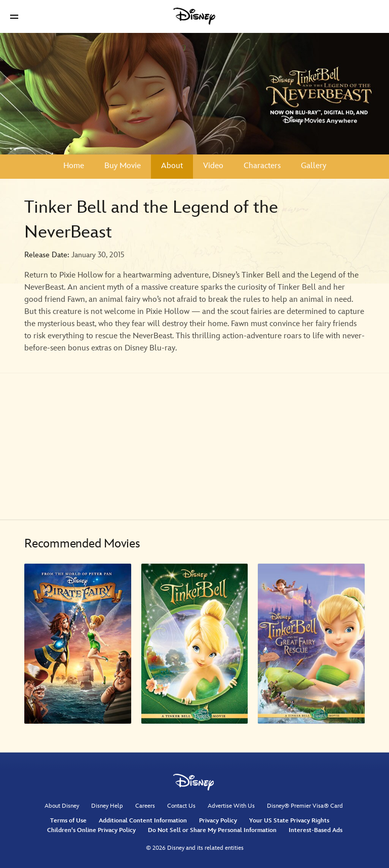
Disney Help (107, 806)
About (172, 166)
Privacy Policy (218, 821)
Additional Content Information (143, 821)
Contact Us (181, 806)
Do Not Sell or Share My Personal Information (212, 830)
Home (74, 166)
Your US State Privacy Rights (289, 821)
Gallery (314, 166)
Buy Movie (123, 166)
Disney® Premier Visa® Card (305, 806)
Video (213, 166)
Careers (145, 806)
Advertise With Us (231, 806)
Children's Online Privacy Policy (91, 830)
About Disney (62, 806)
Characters (262, 166)
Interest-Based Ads (316, 830)
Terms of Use (68, 821)
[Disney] (194, 16)
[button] (14, 16)
